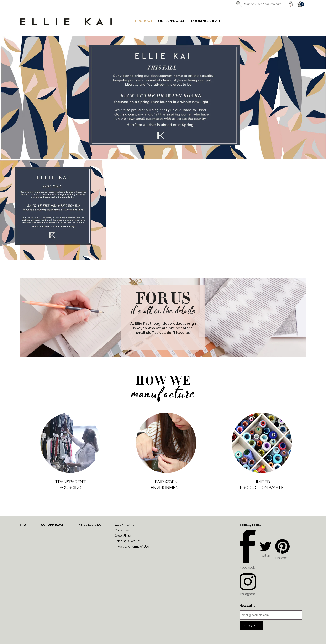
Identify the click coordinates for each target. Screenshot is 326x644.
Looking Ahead (206, 21)
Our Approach (172, 21)
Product (144, 21)
